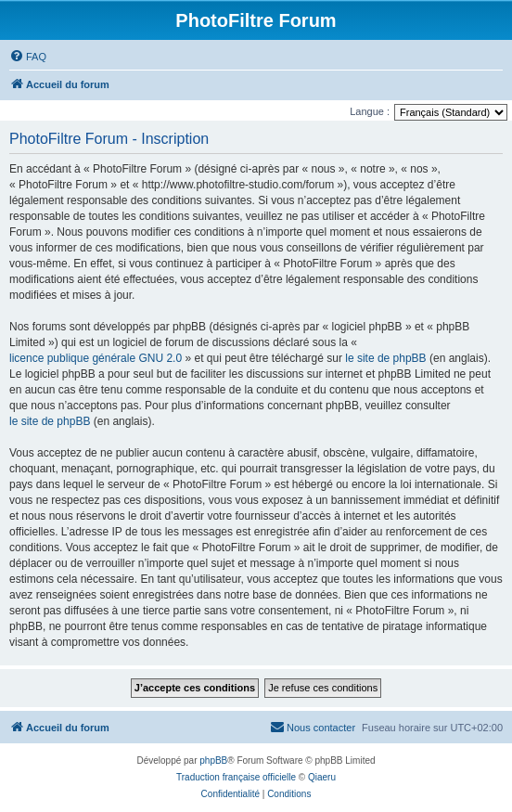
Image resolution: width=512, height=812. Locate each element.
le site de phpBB (385, 358)
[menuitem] (28, 57)
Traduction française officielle (236, 777)
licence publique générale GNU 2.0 (96, 358)
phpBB (213, 760)
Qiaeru (322, 777)
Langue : (370, 111)
